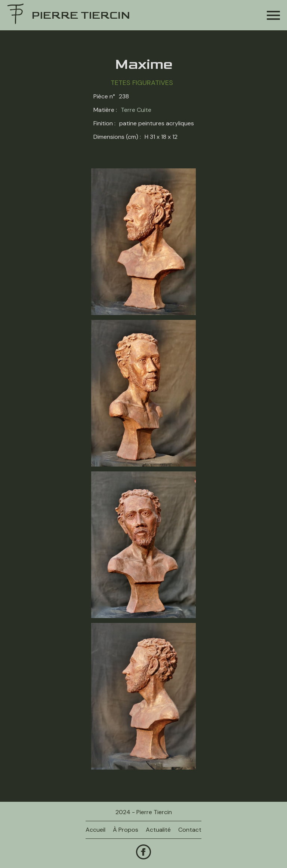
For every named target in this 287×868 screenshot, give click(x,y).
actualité (158, 830)
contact (190, 830)
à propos (126, 830)
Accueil (95, 830)
